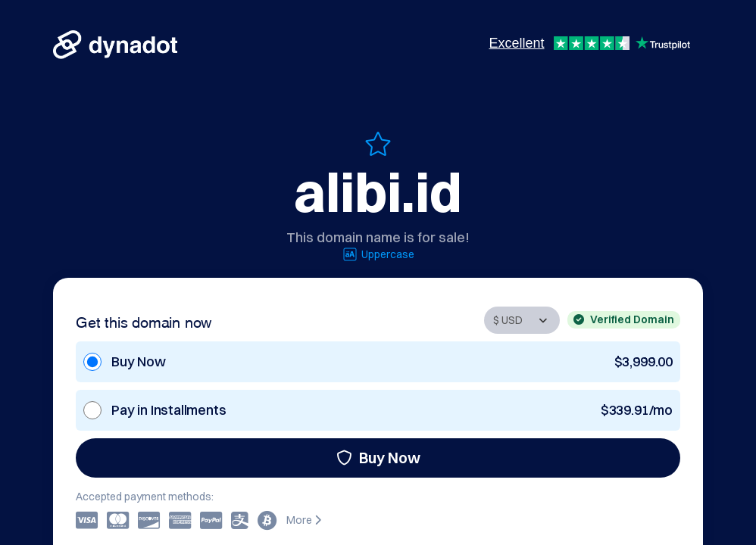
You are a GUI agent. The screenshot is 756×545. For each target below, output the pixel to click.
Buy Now (378, 458)
